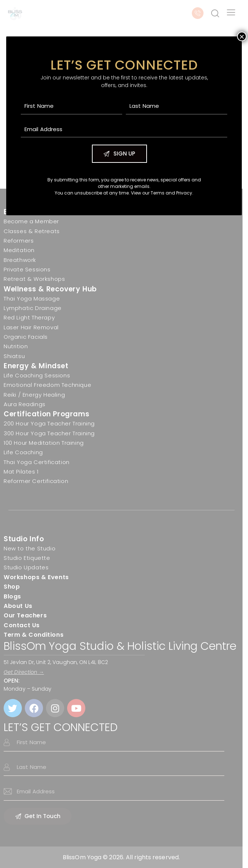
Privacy (184, 193)
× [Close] (242, 36)
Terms (158, 193)
